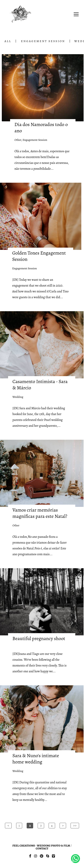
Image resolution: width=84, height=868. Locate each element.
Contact (42, 848)
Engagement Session (43, 41)
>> (75, 825)
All (8, 41)
